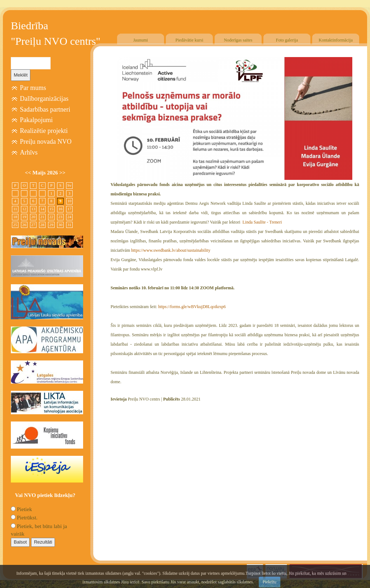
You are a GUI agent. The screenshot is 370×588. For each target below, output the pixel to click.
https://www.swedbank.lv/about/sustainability (171, 250)
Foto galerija (287, 40)
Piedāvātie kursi (190, 40)
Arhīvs (29, 152)
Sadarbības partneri (45, 109)
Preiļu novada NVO (46, 142)
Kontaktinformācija (336, 40)
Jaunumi (141, 40)
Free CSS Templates (344, 583)
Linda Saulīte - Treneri (262, 222)
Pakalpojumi (36, 120)
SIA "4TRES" (300, 583)
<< (29, 173)
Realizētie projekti (44, 131)
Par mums (33, 88)
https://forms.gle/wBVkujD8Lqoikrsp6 (192, 307)
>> (62, 173)
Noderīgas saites (238, 40)
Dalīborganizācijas (44, 99)
